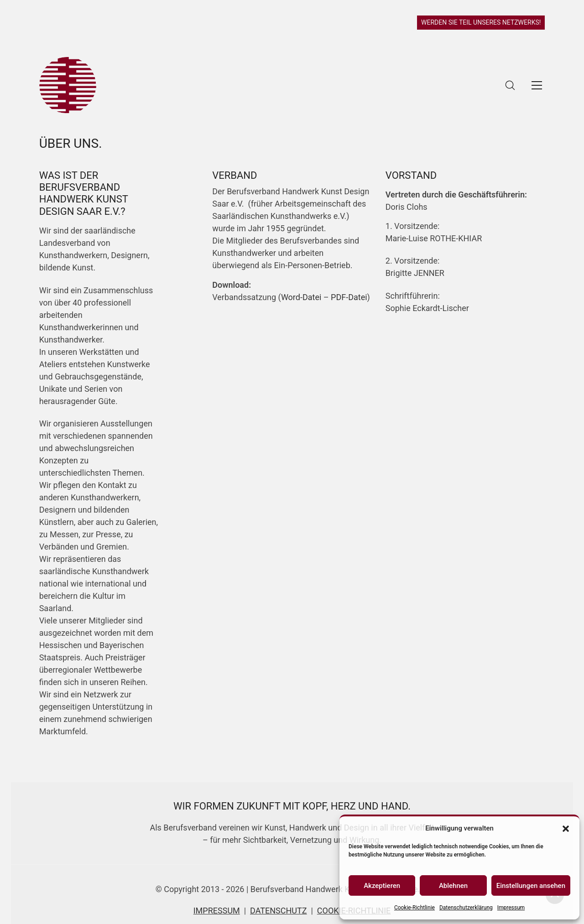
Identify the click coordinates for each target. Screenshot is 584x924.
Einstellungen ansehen (531, 886)
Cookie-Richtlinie (415, 908)
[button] (566, 828)
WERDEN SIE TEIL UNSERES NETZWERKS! (481, 22)
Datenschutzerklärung (466, 908)
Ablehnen (453, 886)
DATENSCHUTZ (279, 911)
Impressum (511, 908)
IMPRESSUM (217, 911)
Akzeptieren (382, 886)
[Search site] (510, 85)
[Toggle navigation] (537, 85)
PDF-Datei (349, 297)
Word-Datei (301, 297)
